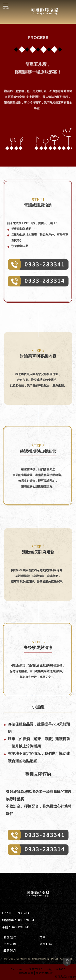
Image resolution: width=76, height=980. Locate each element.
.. (56, 973)
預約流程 (10, 944)
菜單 (43, 937)
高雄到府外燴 (23, 959)
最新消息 (10, 950)
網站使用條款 (44, 973)
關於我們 (10, 937)
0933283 (23, 913)
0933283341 (27, 920)
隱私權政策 (26, 973)
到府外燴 (9, 959)
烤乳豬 (55, 959)
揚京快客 (34, 969)
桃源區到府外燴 (40, 959)
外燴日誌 (46, 944)
